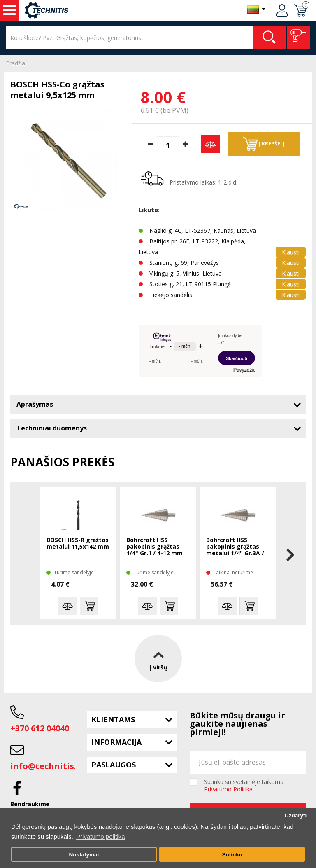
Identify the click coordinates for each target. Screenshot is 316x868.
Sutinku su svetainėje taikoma (244, 786)
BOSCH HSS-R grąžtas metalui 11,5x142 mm (78, 544)
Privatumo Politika (228, 789)
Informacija (116, 742)
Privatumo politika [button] (100, 836)
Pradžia (16, 63)
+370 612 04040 (40, 728)
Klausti (291, 252)
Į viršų (158, 659)
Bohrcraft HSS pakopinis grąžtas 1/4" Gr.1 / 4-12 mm (155, 547)
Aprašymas (35, 404)
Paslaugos (114, 765)
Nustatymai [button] (84, 855)
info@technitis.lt (47, 766)
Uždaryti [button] (296, 815)
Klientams (113, 719)
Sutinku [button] (232, 855)
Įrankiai (9, 10)
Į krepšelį (264, 144)
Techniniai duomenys (52, 428)
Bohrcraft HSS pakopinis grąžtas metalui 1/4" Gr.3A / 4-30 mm (235, 547)
